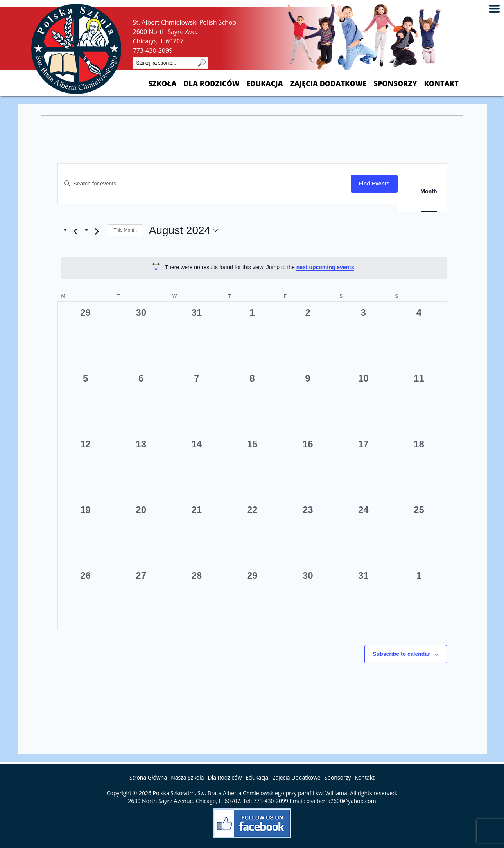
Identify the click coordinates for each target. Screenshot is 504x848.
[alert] (254, 268)
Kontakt (441, 84)
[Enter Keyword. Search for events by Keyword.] (204, 184)
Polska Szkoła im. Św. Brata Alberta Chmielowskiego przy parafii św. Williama (250, 793)
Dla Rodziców (211, 84)
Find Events (374, 184)
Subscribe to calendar (401, 654)
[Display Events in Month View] (429, 192)
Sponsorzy (395, 84)
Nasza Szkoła (187, 777)
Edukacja (265, 84)
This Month (125, 230)
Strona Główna (148, 777)
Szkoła (162, 84)
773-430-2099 (153, 50)
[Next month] (97, 232)
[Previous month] (76, 232)
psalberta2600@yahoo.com (341, 801)
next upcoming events (325, 267)
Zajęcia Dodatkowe (328, 84)
